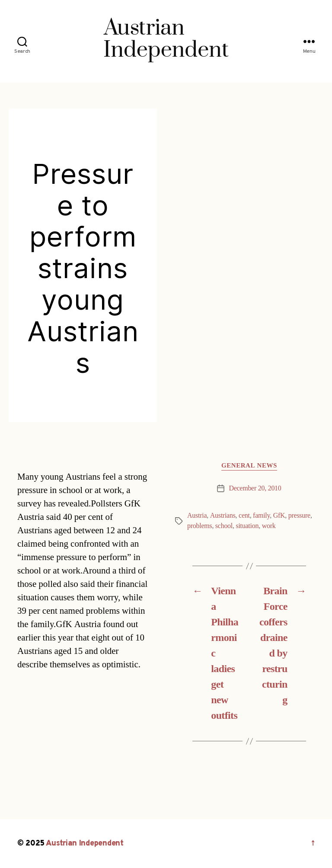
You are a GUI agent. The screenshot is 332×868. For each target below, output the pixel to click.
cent (244, 516)
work (269, 526)
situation (247, 526)
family (261, 516)
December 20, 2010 (255, 488)
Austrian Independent (85, 844)
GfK (279, 516)
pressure (299, 516)
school (224, 526)
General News (249, 466)
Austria (197, 516)
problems (200, 526)
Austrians (223, 516)
